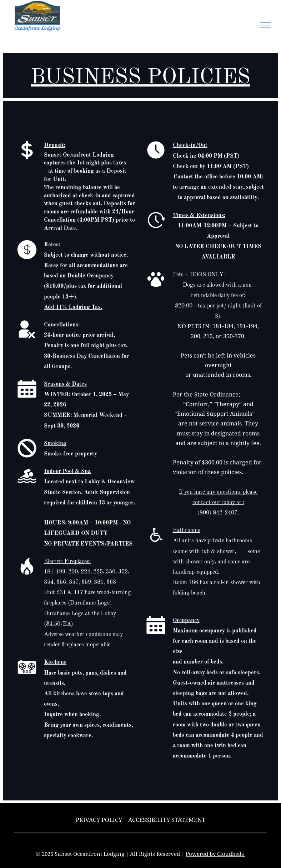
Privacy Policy (99, 820)
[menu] (265, 25)
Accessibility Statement (167, 820)
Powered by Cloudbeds (215, 854)
